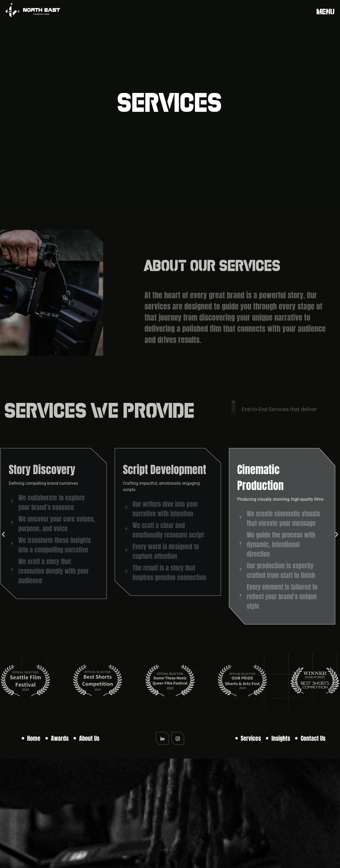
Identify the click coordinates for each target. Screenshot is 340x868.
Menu (326, 12)
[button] (3, 535)
